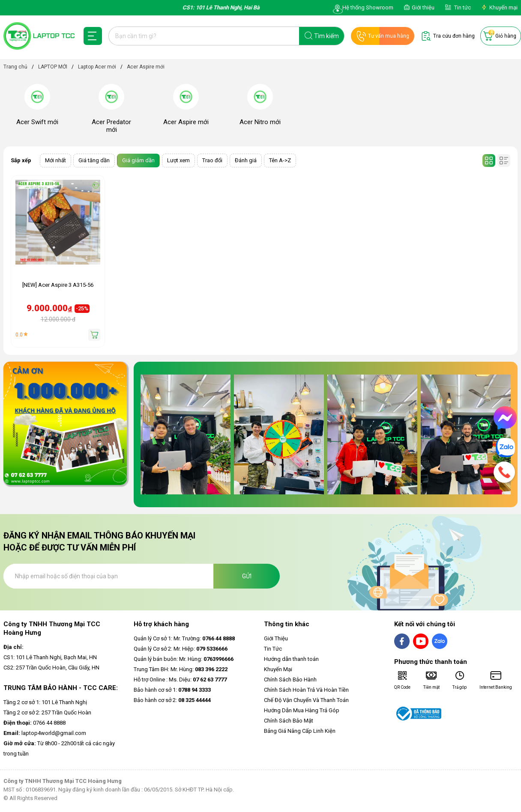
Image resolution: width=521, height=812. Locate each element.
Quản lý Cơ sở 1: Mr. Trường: (184, 638)
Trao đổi (212, 160)
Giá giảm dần (138, 160)
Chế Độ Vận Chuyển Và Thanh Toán (306, 700)
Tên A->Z (280, 160)
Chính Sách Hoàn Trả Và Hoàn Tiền (306, 690)
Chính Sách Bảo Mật (289, 721)
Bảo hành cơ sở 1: (172, 690)
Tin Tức (273, 649)
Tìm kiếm (326, 36)
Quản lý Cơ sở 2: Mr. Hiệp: (181, 649)
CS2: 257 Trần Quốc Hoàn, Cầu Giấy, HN (51, 668)
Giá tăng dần (94, 160)
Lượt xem (178, 160)
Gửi (247, 576)
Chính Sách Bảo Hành (290, 680)
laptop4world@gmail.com (45, 733)
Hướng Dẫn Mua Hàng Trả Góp (302, 710)
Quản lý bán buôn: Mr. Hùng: (184, 659)
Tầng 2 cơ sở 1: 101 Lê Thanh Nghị (45, 702)
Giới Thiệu (276, 638)
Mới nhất (55, 160)
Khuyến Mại (278, 669)
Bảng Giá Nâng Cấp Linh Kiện (300, 731)
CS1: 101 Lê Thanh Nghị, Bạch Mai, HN (50, 657)
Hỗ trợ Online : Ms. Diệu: (180, 680)
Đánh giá (246, 160)
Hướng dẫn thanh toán (291, 659)
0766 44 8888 (34, 723)
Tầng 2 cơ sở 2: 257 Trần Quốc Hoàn (47, 712)
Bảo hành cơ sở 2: (172, 700)
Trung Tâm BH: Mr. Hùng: (181, 669)
